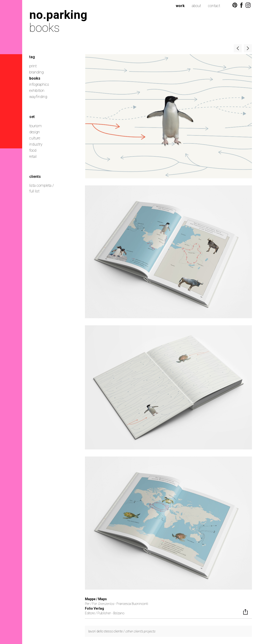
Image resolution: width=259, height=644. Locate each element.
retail (33, 157)
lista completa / (42, 185)
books (35, 78)
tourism (36, 126)
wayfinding (38, 97)
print (33, 66)
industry (36, 144)
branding (36, 72)
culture (35, 138)
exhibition (37, 91)
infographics (39, 84)
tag (32, 57)
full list (34, 191)
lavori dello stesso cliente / (122, 631)
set (32, 117)
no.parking (58, 15)
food (33, 150)
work (180, 6)
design (35, 132)
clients (35, 177)
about (196, 6)
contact (214, 6)
